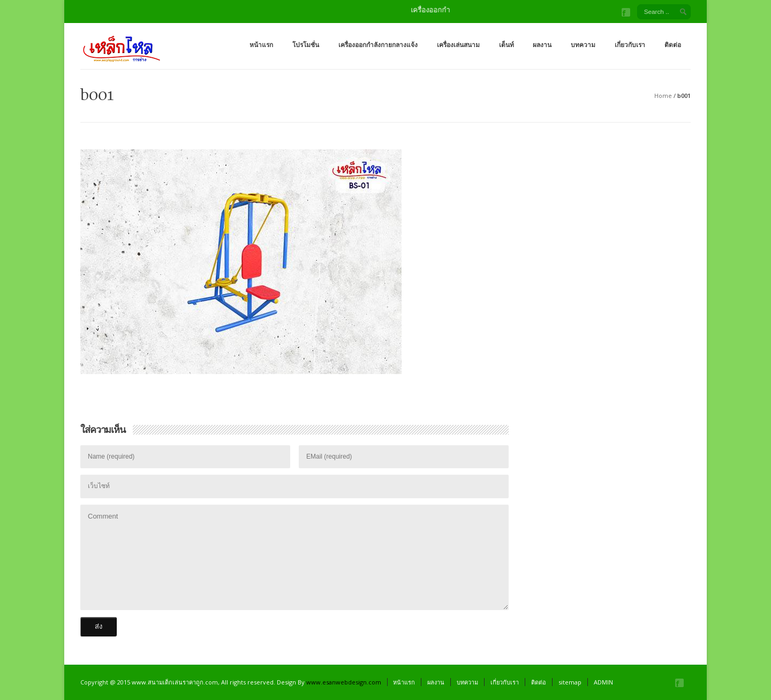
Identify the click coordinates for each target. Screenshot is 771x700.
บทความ (583, 45)
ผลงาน (542, 45)
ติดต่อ (673, 45)
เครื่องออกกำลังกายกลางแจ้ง (378, 45)
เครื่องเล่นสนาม (458, 45)
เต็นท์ (507, 45)
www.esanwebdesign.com (344, 682)
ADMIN (603, 682)
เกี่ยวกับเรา (630, 45)
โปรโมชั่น (306, 45)
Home (663, 96)
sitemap (570, 682)
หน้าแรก (261, 45)
